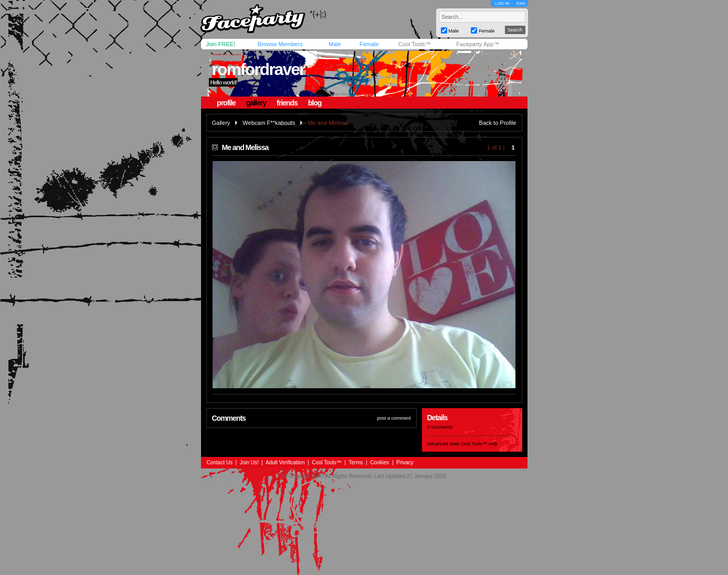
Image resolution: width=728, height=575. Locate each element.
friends (287, 103)
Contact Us (220, 462)
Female (369, 44)
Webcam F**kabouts (269, 123)
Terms (356, 462)
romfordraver (258, 69)
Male (335, 44)
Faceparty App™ (478, 44)
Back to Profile (498, 123)
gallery (256, 103)
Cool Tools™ (415, 44)
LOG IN (502, 3)
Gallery (221, 123)
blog (315, 103)
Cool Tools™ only (479, 444)
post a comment (394, 418)
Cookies (379, 462)
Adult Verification (285, 462)
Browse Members (280, 44)
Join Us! (249, 462)
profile (226, 103)
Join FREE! (221, 44)
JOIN (520, 3)
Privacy (405, 462)
